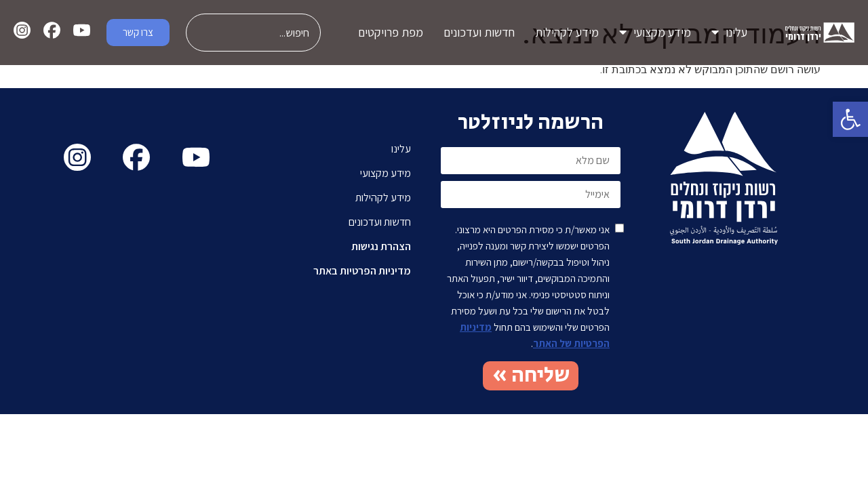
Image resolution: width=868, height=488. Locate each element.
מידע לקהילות (567, 32)
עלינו (729, 33)
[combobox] (253, 33)
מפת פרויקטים (391, 32)
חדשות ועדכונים (479, 32)
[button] (850, 119)
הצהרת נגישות (381, 246)
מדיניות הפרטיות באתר (362, 271)
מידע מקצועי (655, 33)
